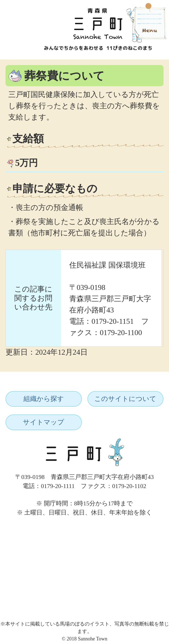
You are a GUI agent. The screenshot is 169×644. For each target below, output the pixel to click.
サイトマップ (44, 422)
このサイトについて (125, 399)
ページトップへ (146, 523)
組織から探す (44, 399)
